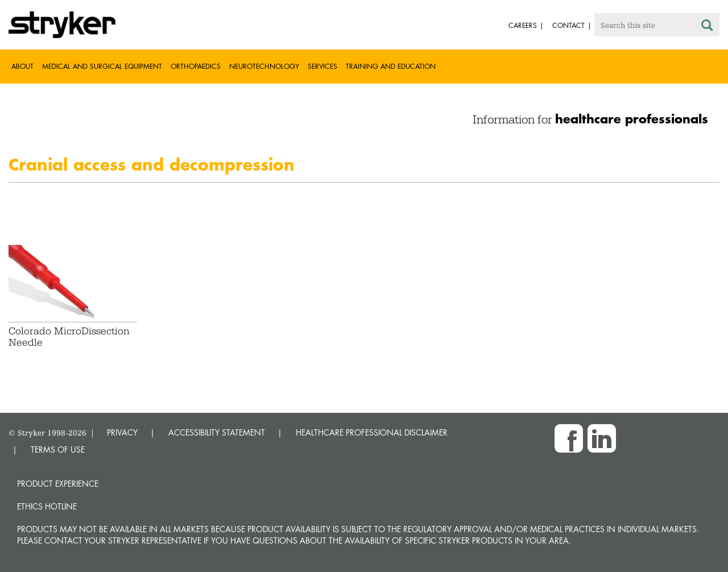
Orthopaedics (196, 66)
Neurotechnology (264, 66)
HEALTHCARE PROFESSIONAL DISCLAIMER (372, 432)
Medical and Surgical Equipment (102, 66)
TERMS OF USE (58, 449)
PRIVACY (122, 432)
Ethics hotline (47, 506)
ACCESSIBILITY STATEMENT (217, 432)
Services (322, 66)
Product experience (58, 484)
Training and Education (391, 66)
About (22, 66)
